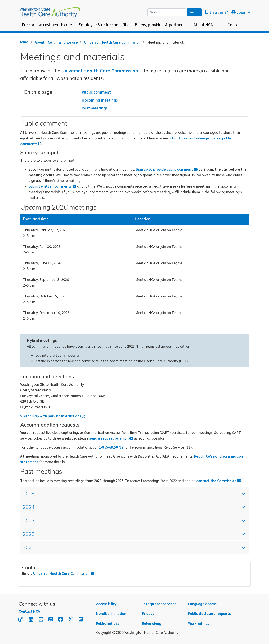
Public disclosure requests (210, 614)
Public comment (96, 92)
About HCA (203, 25)
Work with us (199, 624)
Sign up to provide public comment (167, 169)
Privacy (148, 614)
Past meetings (95, 108)
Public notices (108, 624)
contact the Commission (219, 481)
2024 (131, 509)
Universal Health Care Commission (112, 42)
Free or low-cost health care (47, 25)
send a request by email (111, 438)
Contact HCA (29, 611)
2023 (131, 523)
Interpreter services (159, 604)
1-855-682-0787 (111, 447)
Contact (235, 25)
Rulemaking (152, 624)
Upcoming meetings (100, 100)
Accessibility (106, 604)
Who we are (68, 42)
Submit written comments (52, 186)
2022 (131, 536)
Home (23, 42)
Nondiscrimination (111, 614)
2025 (131, 496)
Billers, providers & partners (159, 25)
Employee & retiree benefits (103, 25)
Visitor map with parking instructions (53, 416)
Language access (202, 604)
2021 (131, 550)
